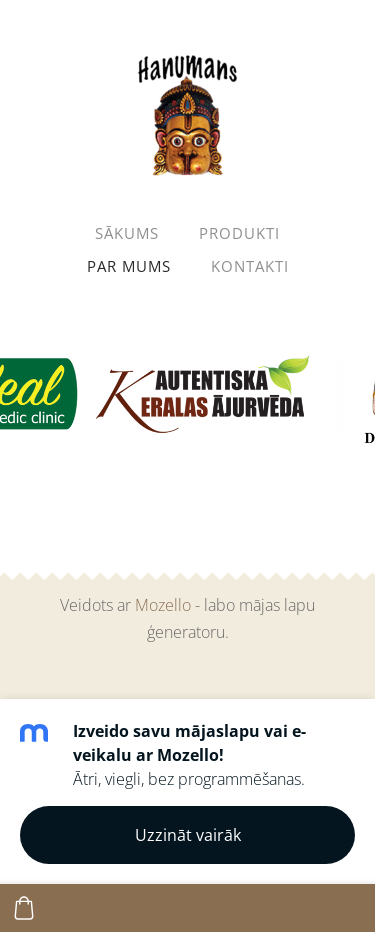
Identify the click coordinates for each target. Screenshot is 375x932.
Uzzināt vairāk (188, 835)
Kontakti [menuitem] (250, 266)
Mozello (163, 605)
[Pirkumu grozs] (24, 908)
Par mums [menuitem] (129, 266)
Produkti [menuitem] (239, 233)
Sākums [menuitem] (127, 233)
